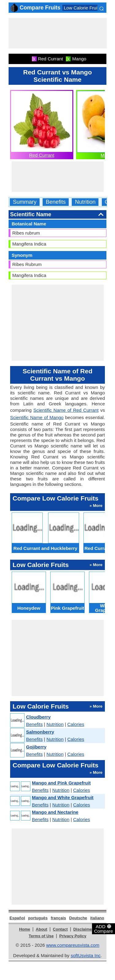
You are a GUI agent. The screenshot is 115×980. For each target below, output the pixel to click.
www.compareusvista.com (73, 945)
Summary (25, 202)
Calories (76, 724)
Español (17, 918)
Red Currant (42, 155)
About (42, 929)
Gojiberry (36, 747)
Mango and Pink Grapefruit (61, 783)
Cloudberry (38, 717)
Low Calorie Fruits (82, 8)
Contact (60, 929)
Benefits (56, 202)
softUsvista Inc (86, 955)
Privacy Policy (73, 936)
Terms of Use (41, 936)
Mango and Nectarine (55, 812)
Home (25, 929)
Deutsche (78, 918)
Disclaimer (83, 929)
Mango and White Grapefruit (63, 797)
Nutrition (85, 202)
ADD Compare (104, 928)
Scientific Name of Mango (37, 417)
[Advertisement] (58, 33)
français (58, 918)
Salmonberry (40, 732)
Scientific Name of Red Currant (66, 410)
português (38, 918)
